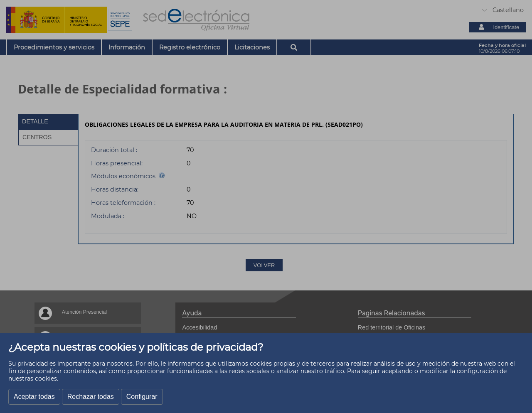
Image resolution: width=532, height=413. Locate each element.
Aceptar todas (34, 397)
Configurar (142, 397)
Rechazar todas (91, 397)
